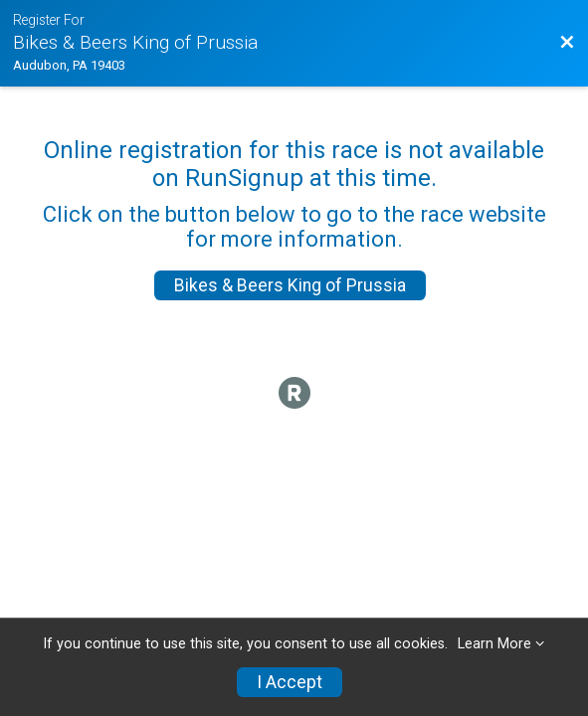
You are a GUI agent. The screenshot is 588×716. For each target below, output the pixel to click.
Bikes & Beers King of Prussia (290, 285)
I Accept (290, 682)
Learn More (494, 644)
